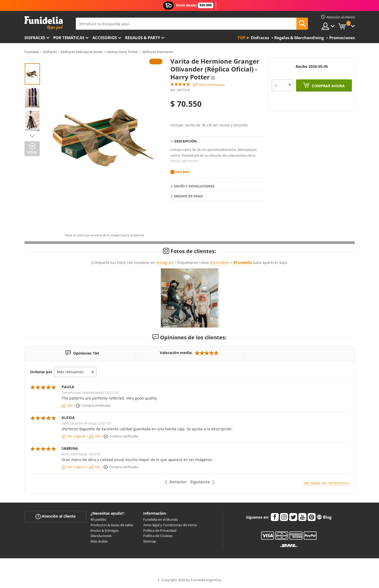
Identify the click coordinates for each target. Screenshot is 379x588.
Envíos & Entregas (104, 530)
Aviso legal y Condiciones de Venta (170, 525)
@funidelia (219, 262)
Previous (32, 60)
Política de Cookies (158, 536)
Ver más (183, 172)
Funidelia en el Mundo (161, 519)
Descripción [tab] (186, 141)
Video (32, 152)
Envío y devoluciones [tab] (194, 186)
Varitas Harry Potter (123, 52)
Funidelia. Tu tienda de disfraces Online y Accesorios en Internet (44, 23)
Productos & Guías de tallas (112, 525)
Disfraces (35, 38)
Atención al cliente (56, 516)
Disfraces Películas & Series (82, 52)
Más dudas (99, 541)
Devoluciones (101, 536)
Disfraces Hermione (158, 52)
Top (241, 38)
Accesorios (105, 38)
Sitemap (150, 541)
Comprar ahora (328, 86)
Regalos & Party (143, 38)
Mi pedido (98, 519)
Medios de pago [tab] (189, 196)
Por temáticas (69, 38)
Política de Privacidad (160, 530)
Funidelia (32, 52)
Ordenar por (41, 372)
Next (32, 136)
